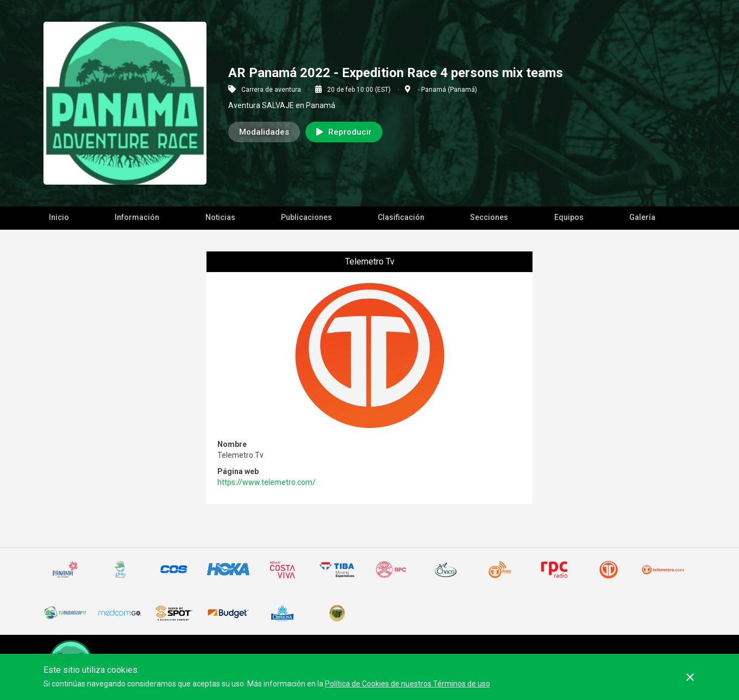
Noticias (220, 217)
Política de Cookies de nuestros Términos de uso (408, 684)
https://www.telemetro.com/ (267, 482)
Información (137, 217)
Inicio (59, 217)
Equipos (569, 217)
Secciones (489, 217)
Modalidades (264, 132)
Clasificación (401, 217)
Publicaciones (306, 217)
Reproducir (344, 132)
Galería (642, 217)
